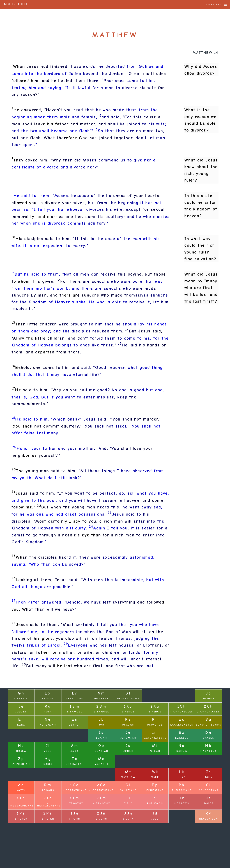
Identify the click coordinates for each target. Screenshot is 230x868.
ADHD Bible (16, 4)
